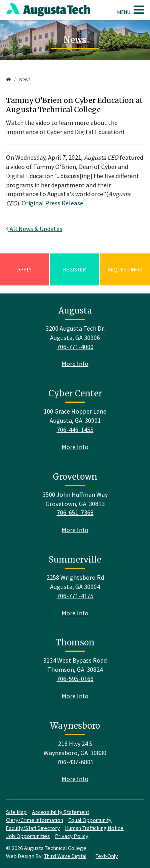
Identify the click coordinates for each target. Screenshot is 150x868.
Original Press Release (52, 203)
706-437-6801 (75, 762)
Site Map (16, 812)
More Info (75, 364)
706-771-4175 (75, 596)
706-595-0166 (75, 679)
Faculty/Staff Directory (33, 828)
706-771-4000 (75, 347)
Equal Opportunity (90, 820)
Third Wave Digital (65, 856)
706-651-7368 (75, 512)
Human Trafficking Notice (94, 828)
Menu (131, 10)
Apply (24, 269)
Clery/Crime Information (35, 820)
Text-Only (107, 856)
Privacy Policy (72, 836)
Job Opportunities (28, 836)
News (25, 79)
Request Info (125, 269)
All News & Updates (34, 229)
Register (75, 269)
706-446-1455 (75, 430)
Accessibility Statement (61, 812)
